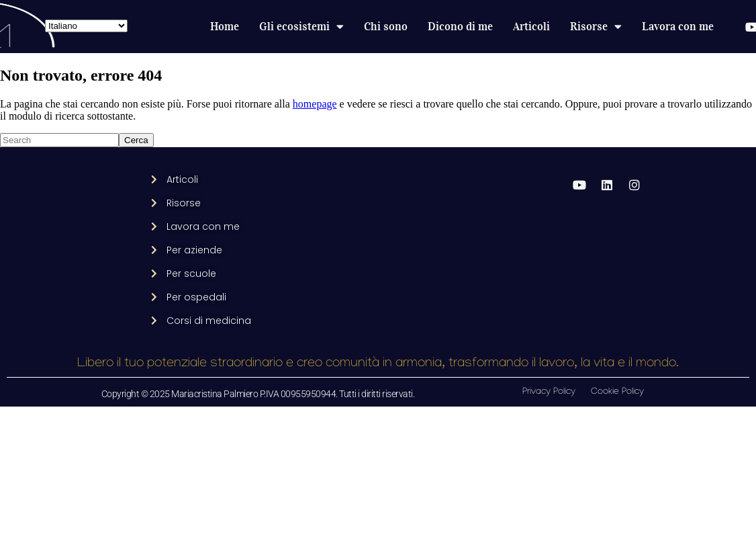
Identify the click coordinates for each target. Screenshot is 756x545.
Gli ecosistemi (301, 27)
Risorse (596, 27)
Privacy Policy (549, 392)
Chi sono (386, 27)
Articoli (531, 27)
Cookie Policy (617, 392)
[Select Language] (86, 26)
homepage (315, 104)
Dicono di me (460, 27)
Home (225, 27)
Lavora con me (678, 27)
